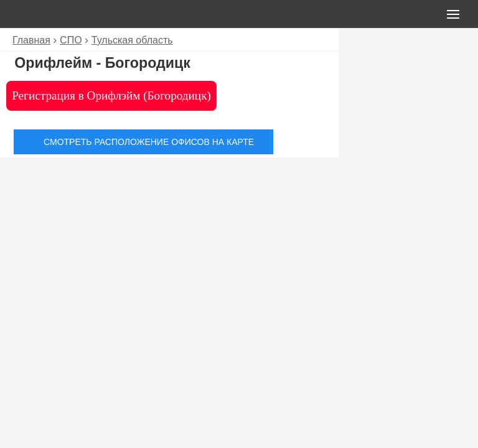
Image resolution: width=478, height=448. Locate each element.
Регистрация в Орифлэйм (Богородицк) (111, 96)
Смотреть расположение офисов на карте (149, 142)
